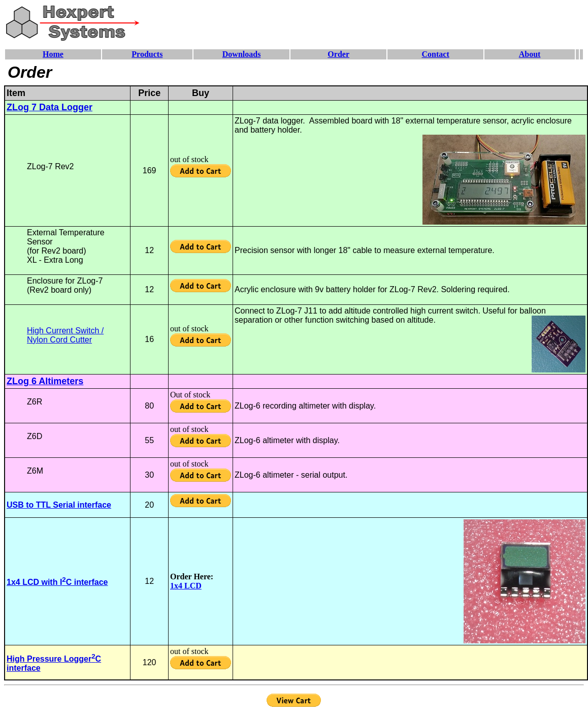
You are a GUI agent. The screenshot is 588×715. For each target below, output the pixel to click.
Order (338, 54)
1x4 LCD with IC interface (57, 582)
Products (147, 54)
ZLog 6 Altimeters (45, 381)
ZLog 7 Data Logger (50, 107)
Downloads (242, 54)
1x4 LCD (186, 586)
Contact (436, 54)
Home (53, 54)
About (530, 54)
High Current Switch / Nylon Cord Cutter (65, 335)
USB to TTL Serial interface (59, 505)
